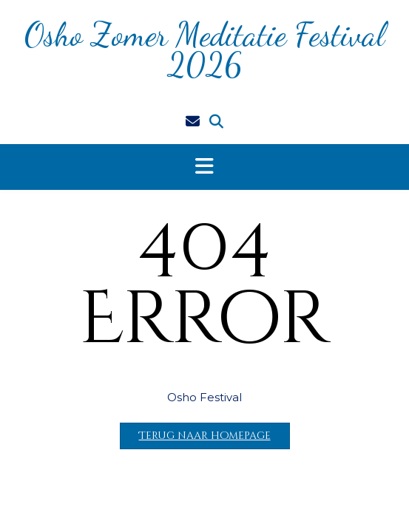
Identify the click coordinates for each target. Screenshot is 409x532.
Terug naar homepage (205, 436)
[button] (204, 167)
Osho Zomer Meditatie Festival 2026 (204, 50)
